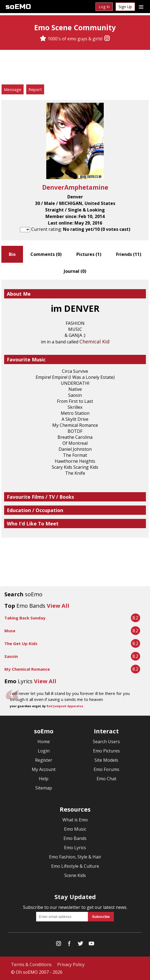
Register (44, 760)
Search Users (106, 742)
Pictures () (89, 254)
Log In (104, 7)
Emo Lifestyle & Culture (75, 866)
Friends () (129, 254)
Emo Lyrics (75, 848)
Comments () (46, 254)
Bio (12, 254)
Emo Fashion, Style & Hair (75, 857)
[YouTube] (91, 945)
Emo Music (75, 829)
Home (44, 742)
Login (44, 751)
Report (35, 89)
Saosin (11, 656)
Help (44, 779)
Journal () (75, 271)
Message (13, 89)
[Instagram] (107, 39)
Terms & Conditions (31, 964)
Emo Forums (106, 769)
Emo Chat (106, 779)
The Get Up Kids (21, 643)
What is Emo (75, 820)
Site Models (106, 760)
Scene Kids (75, 875)
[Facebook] (70, 945)
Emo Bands (75, 838)
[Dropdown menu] (141, 7)
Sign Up (125, 7)
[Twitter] (80, 945)
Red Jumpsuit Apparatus (65, 706)
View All (58, 606)
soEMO (18, 7)
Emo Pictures (106, 751)
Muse (10, 631)
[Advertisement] (75, 68)
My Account (44, 769)
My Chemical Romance (27, 669)
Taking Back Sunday (25, 618)
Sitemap (44, 788)
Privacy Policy (71, 964)
